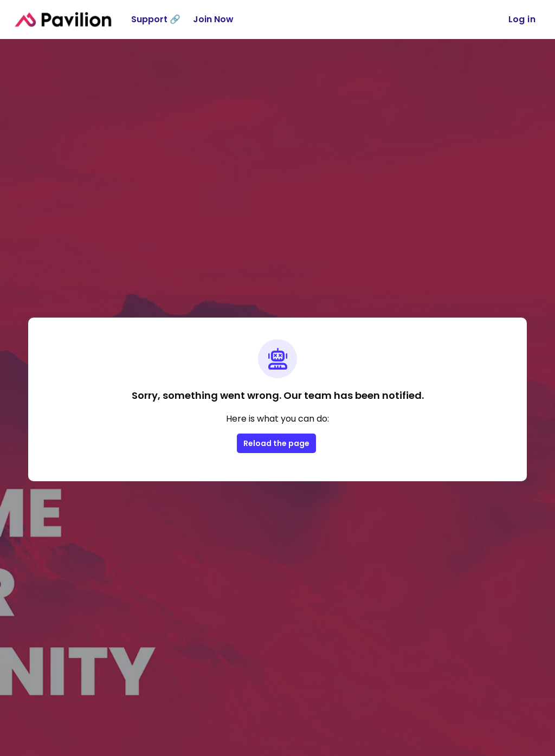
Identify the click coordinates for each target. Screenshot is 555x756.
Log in (522, 19)
